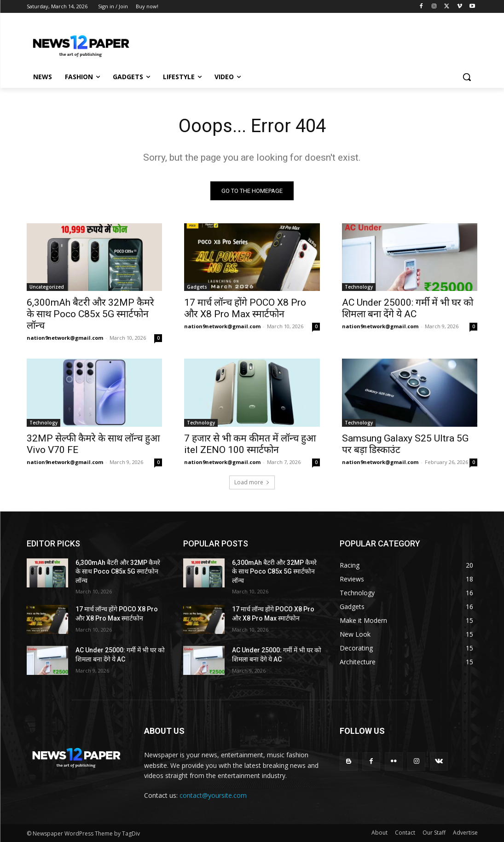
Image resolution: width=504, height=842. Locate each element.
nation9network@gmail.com (65, 338)
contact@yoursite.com (213, 796)
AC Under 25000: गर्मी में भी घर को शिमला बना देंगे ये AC (408, 308)
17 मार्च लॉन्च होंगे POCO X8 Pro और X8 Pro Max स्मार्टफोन (245, 308)
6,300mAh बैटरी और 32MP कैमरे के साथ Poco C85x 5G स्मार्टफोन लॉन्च (90, 314)
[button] (467, 77)
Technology (359, 287)
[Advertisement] (243, 42)
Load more (252, 482)
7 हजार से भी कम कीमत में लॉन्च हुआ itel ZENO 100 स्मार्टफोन (250, 444)
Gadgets (197, 287)
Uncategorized (47, 287)
